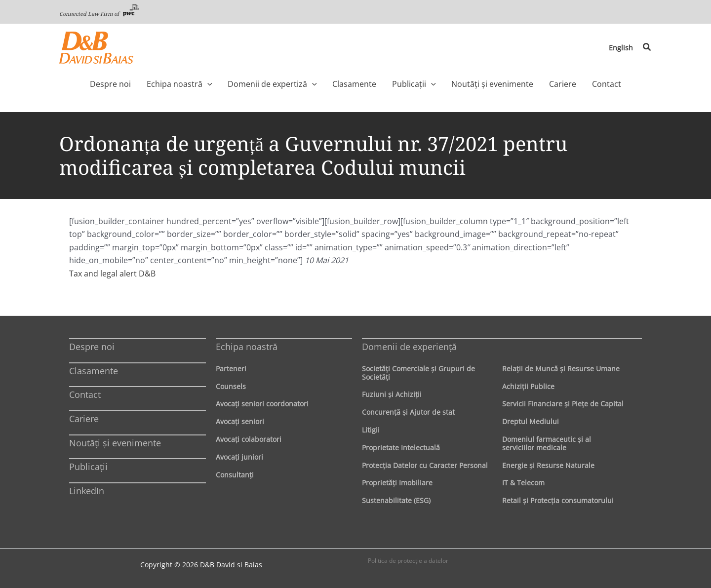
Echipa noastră (247, 347)
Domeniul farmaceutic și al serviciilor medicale (547, 443)
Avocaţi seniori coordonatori (262, 404)
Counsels (231, 386)
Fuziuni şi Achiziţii (392, 394)
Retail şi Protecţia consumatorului (558, 500)
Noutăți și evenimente (115, 443)
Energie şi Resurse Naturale (548, 465)
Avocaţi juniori (239, 457)
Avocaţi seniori (240, 421)
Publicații (88, 467)
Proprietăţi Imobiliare (397, 483)
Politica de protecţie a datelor (408, 561)
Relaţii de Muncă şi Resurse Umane (561, 369)
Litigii (371, 430)
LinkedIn (87, 491)
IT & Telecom (523, 483)
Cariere (84, 419)
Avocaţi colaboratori (249, 439)
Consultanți (235, 475)
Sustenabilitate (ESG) (396, 500)
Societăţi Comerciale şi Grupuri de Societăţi (418, 373)
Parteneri (231, 369)
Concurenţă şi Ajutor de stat (408, 412)
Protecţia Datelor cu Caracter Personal (425, 465)
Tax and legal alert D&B (112, 274)
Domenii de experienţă (409, 347)
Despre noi (92, 347)
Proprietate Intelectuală (401, 448)
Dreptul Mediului (531, 421)
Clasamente (94, 371)
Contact (85, 394)
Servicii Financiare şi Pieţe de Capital (563, 404)
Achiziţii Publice (528, 386)
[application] (222, 84)
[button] (647, 47)
